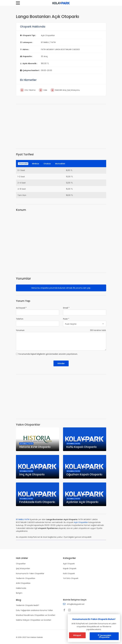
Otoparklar (21, 564)
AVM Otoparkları (23, 583)
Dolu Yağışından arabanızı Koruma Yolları (34, 610)
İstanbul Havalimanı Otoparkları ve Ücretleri (36, 615)
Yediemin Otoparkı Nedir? (28, 605)
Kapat (77, 635)
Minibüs (36, 164)
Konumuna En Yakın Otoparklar (30, 573)
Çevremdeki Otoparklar (104, 636)
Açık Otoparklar (81, 522)
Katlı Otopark (69, 573)
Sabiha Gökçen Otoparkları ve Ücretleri (34, 620)
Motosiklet (60, 164)
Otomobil (23, 164)
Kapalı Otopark (70, 568)
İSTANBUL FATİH (23, 519)
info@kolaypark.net (76, 604)
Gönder (61, 363)
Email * (66, 308)
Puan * (66, 319)
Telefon (20, 319)
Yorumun (20, 330)
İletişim (19, 593)
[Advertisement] (61, 126)
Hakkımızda (21, 588)
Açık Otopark (69, 564)
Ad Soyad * (21, 308)
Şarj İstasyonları (23, 568)
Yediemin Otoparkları (26, 578)
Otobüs (47, 164)
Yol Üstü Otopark (71, 578)
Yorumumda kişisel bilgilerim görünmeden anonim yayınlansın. (48, 354)
